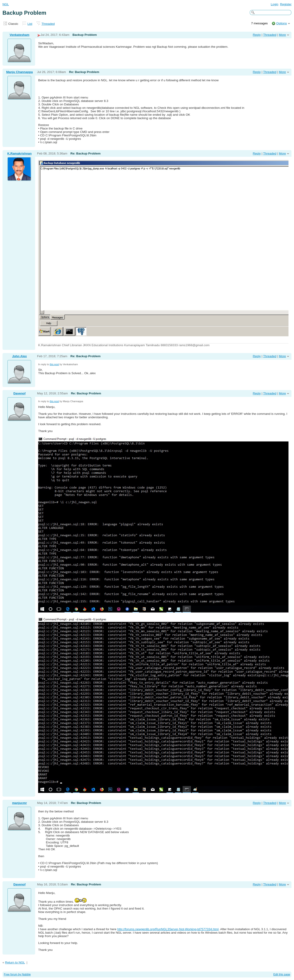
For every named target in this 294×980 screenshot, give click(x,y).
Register (286, 4)
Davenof (19, 393)
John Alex (20, 356)
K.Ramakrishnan (20, 153)
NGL (6, 4)
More (282, 35)
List (30, 24)
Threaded (48, 24)
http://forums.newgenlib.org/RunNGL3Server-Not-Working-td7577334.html (168, 929)
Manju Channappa (20, 72)
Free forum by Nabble (17, 974)
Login (275, 4)
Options (281, 23)
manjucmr (20, 803)
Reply (257, 35)
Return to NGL (15, 962)
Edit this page (282, 974)
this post (54, 364)
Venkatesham (20, 35)
